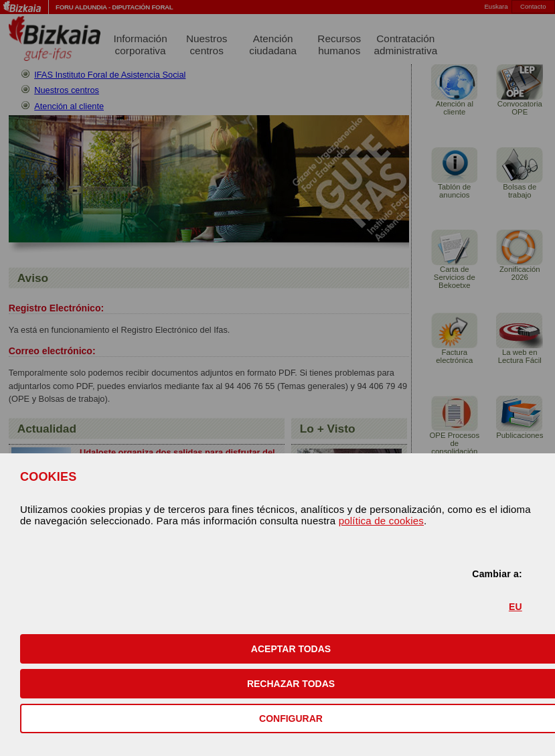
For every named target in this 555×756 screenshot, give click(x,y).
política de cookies (381, 521)
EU (516, 607)
